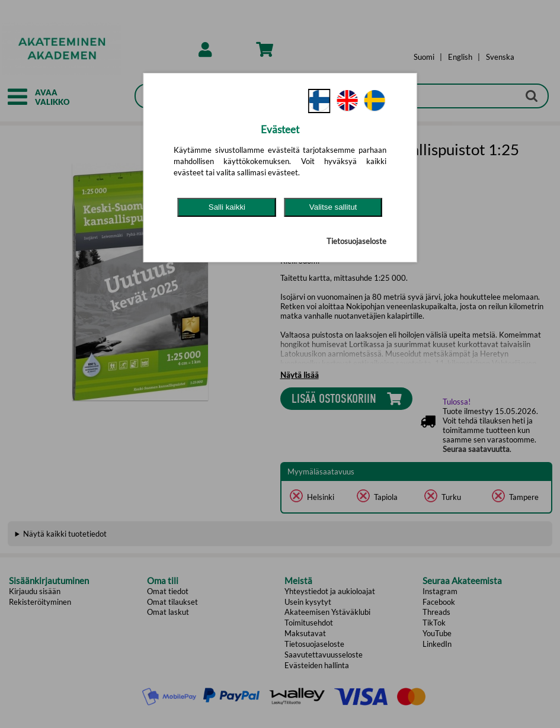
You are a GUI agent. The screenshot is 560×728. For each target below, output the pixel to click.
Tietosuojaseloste (356, 241)
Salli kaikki (227, 207)
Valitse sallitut (333, 207)
